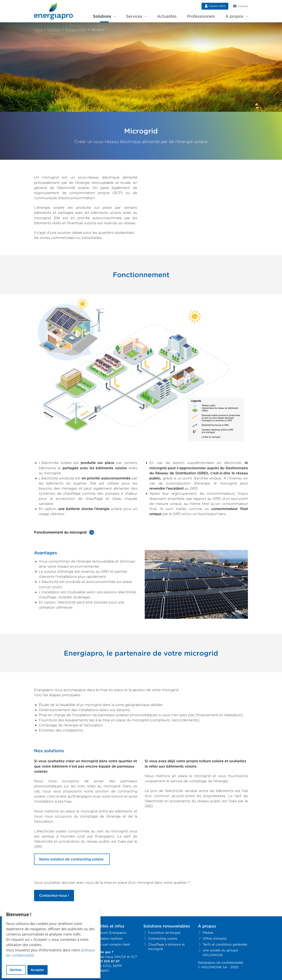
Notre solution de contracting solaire (72, 859)
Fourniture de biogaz (164, 933)
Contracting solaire (163, 939)
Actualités (167, 16)
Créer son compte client (112, 944)
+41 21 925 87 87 (107, 961)
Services (136, 16)
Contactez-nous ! (54, 895)
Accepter (37, 970)
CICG (107, 966)
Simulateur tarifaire (108, 939)
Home (38, 29)
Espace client (215, 6)
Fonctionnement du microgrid (60, 532)
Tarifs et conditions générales (225, 944)
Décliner (16, 970)
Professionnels (201, 16)
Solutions (104, 16)
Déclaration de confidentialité (221, 963)
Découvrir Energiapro (110, 933)
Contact (240, 6)
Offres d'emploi (215, 939)
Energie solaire (76, 29)
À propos (236, 16)
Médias (208, 933)
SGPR (117, 966)
